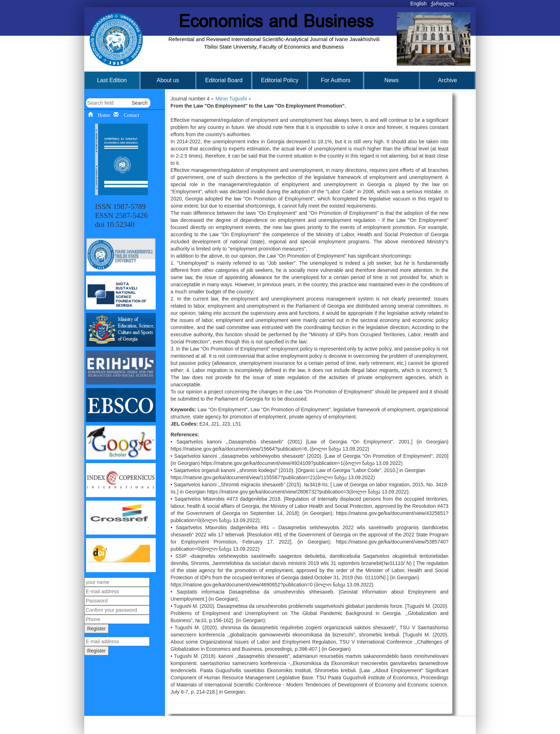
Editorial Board (224, 80)
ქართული (442, 4)
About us (168, 80)
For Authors (336, 80)
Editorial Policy (280, 80)
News (391, 80)
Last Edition (112, 80)
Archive (447, 80)
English (419, 4)
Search (140, 103)
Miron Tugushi (231, 99)
